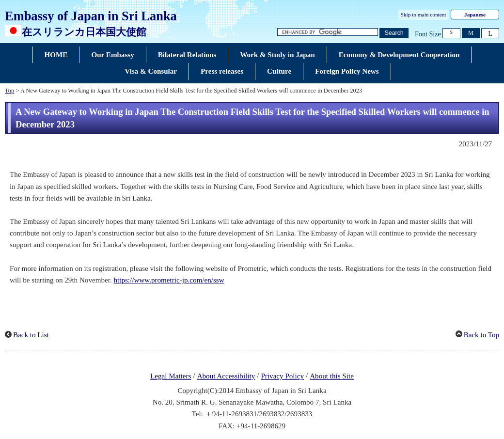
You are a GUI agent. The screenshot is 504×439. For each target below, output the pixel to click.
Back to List (31, 335)
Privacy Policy (282, 376)
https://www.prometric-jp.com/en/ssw (169, 280)
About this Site (332, 376)
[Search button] (394, 33)
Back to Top (481, 335)
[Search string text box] (328, 32)
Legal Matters (171, 376)
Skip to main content (424, 15)
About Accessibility (226, 376)
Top (9, 91)
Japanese (475, 15)
